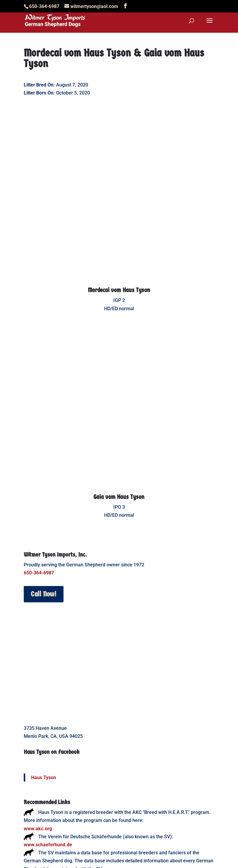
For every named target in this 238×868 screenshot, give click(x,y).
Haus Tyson (44, 679)
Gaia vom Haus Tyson (119, 398)
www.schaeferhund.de (48, 746)
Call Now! (44, 495)
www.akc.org (38, 730)
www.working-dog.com (49, 803)
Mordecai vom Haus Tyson (119, 241)
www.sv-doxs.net (42, 778)
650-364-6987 (39, 474)
